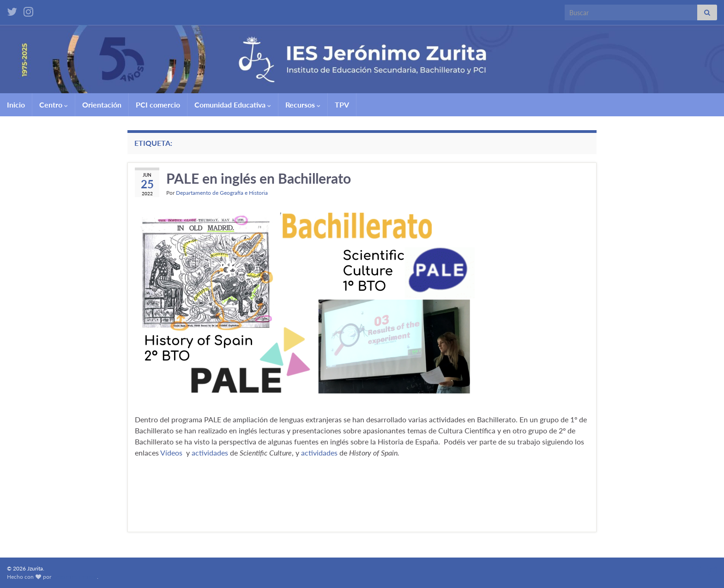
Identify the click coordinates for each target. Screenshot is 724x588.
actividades (210, 453)
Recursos (303, 105)
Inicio (16, 105)
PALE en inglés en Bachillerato (259, 178)
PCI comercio (158, 105)
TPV (342, 105)
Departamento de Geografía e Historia (222, 193)
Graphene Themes (75, 577)
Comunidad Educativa (233, 105)
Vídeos (171, 453)
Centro (54, 105)
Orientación (102, 105)
